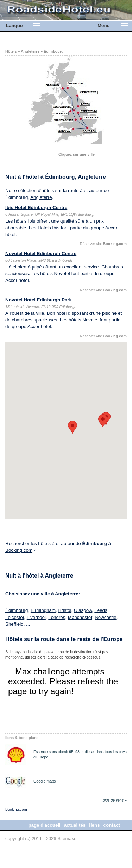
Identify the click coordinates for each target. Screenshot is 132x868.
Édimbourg (54, 51)
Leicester (15, 617)
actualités (75, 825)
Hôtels (11, 51)
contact (112, 825)
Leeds (101, 610)
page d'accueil (44, 825)
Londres (57, 617)
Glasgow (83, 610)
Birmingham (43, 610)
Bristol (65, 610)
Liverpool (36, 617)
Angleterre (30, 51)
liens (94, 825)
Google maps (45, 781)
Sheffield (14, 624)
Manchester (80, 617)
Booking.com (19, 550)
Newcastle (105, 617)
